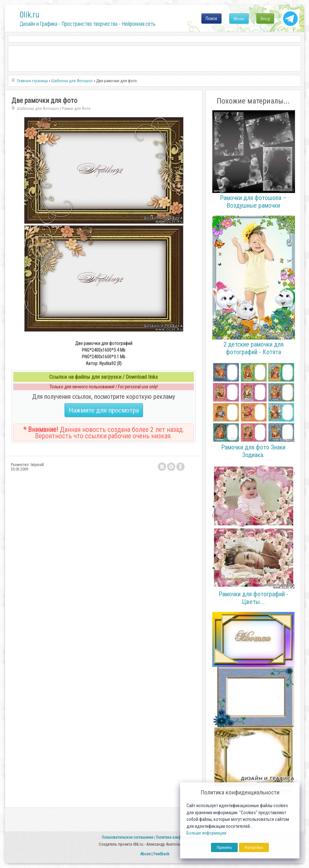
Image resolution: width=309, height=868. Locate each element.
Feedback (161, 854)
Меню (239, 18)
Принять (224, 847)
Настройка (254, 847)
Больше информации (206, 833)
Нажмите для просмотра (104, 410)
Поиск (211, 18)
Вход (265, 18)
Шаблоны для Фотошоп (38, 108)
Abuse (145, 854)
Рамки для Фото (76, 108)
